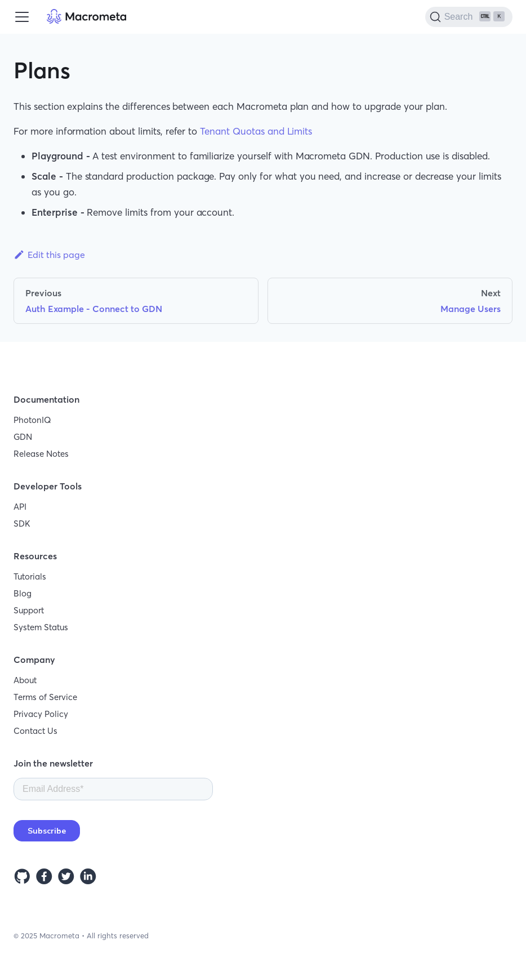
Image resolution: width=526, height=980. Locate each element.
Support (29, 610)
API (20, 507)
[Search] (469, 17)
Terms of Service (45, 697)
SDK (22, 524)
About (25, 680)
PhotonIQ (32, 420)
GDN (23, 437)
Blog (23, 593)
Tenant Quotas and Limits (256, 131)
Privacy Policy (41, 714)
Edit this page (49, 255)
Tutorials (30, 576)
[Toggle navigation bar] (22, 17)
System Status (41, 627)
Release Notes (41, 454)
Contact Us (35, 731)
